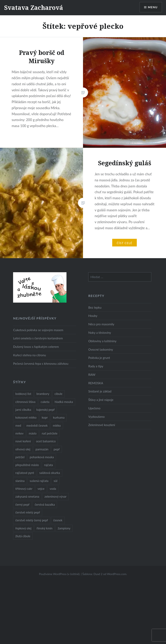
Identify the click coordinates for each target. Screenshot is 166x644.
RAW (92, 375)
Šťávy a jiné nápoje (101, 400)
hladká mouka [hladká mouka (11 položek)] (64, 402)
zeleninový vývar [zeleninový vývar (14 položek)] (56, 496)
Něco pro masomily (101, 324)
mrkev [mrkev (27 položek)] (19, 433)
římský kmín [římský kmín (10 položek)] (45, 528)
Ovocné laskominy (101, 349)
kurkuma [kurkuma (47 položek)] (59, 417)
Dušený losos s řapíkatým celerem (36, 347)
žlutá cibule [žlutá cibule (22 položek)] (23, 536)
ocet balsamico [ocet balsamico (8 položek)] (46, 441)
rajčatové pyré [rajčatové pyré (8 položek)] (25, 473)
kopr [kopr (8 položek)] (45, 417)
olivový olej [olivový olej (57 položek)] (23, 449)
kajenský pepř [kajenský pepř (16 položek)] (46, 410)
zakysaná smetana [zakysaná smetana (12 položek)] (27, 496)
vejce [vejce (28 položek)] (41, 489)
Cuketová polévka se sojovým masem (38, 330)
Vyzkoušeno (96, 417)
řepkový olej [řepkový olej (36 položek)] (23, 528)
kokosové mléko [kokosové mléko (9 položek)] (26, 417)
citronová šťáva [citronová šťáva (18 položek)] (25, 402)
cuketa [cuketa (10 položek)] (45, 402)
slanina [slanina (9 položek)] (20, 481)
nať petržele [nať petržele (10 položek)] (50, 433)
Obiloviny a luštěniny (102, 341)
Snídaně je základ (100, 391)
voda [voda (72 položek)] (53, 489)
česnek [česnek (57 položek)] (58, 520)
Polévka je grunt (99, 358)
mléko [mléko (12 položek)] (57, 425)
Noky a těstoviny (100, 333)
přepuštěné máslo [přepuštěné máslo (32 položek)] (27, 465)
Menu (153, 7)
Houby (93, 316)
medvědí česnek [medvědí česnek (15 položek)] (37, 425)
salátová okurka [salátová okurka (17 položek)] (50, 473)
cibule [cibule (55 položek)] (59, 394)
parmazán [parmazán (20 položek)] (42, 449)
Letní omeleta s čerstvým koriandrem (38, 338)
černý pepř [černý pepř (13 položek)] (22, 504)
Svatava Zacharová (34, 8)
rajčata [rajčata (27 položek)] (49, 465)
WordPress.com (117, 574)
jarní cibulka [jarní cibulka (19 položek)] (23, 410)
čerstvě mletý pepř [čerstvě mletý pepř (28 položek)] (28, 512)
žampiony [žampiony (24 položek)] (64, 528)
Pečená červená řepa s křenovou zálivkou (41, 364)
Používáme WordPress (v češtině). (60, 574)
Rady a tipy (96, 366)
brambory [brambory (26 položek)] (43, 394)
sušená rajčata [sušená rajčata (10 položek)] (39, 481)
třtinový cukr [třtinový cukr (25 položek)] (24, 489)
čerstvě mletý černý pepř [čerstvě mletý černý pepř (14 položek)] (32, 520)
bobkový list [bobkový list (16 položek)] (23, 394)
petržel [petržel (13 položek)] (20, 457)
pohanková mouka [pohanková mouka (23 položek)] (42, 457)
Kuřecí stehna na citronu (30, 355)
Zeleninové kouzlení (102, 425)
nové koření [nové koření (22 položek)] (23, 441)
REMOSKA (96, 383)
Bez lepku (95, 307)
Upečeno (94, 408)
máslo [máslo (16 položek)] (33, 433)
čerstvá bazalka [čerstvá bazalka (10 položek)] (45, 504)
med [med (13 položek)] (18, 425)
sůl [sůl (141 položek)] (55, 481)
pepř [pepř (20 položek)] (57, 449)
